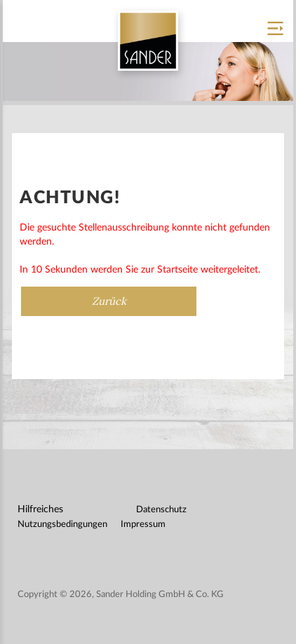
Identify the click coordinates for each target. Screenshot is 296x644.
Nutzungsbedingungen (62, 525)
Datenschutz (161, 510)
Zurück (109, 301)
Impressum (143, 525)
